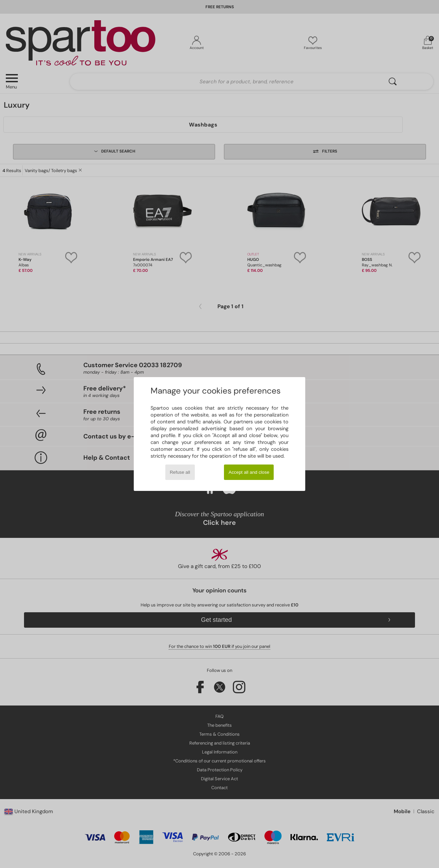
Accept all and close (249, 472)
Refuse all (180, 472)
